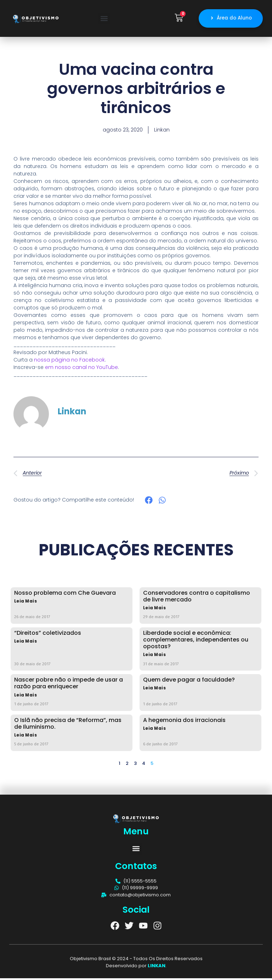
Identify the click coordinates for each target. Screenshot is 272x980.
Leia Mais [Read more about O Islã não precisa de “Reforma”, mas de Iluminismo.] (25, 737)
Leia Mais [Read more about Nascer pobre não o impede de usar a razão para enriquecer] (25, 697)
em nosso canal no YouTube (81, 369)
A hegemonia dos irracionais (184, 722)
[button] (104, 19)
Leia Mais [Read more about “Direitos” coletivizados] (25, 643)
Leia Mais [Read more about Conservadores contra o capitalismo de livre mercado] (154, 610)
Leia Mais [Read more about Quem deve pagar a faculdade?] (154, 690)
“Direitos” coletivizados (48, 635)
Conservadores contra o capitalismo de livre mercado (197, 598)
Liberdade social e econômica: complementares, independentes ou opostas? (196, 641)
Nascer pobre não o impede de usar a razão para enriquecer (69, 685)
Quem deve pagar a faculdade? (189, 681)
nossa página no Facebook (69, 362)
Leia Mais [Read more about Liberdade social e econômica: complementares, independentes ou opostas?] (154, 657)
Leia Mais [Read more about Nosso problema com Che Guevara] (25, 603)
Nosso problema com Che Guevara (65, 595)
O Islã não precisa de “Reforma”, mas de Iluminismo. (68, 725)
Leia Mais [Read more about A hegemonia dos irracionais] (154, 730)
